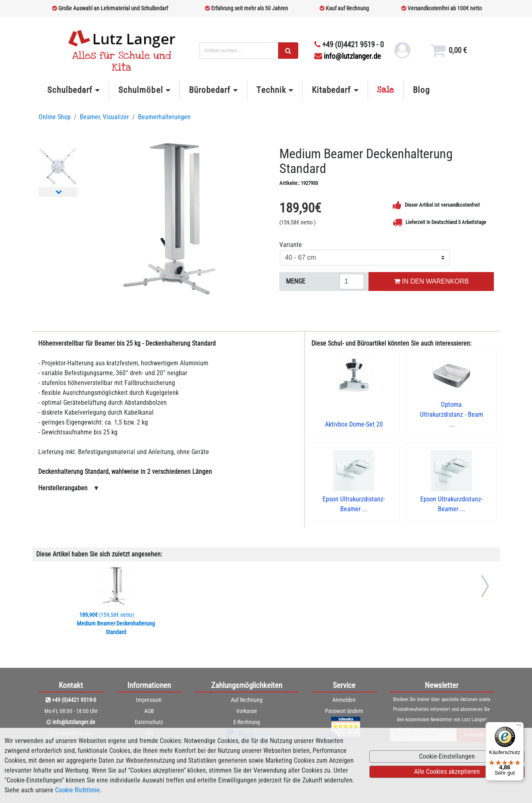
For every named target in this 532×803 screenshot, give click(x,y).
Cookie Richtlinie (77, 790)
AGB (149, 711)
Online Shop (55, 117)
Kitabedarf (331, 90)
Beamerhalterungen (164, 117)
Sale (386, 90)
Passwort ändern (344, 711)
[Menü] (519, 727)
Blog (421, 90)
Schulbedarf (70, 90)
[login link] (402, 53)
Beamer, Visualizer (104, 117)
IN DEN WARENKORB (431, 281)
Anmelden (344, 700)
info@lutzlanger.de (348, 56)
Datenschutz (149, 722)
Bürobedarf (210, 90)
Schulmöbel (140, 90)
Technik (271, 90)
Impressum (149, 700)
